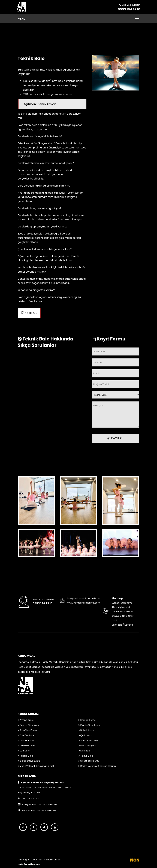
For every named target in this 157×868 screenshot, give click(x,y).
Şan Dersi (24, 751)
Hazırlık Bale (25, 756)
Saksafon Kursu (88, 740)
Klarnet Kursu (26, 740)
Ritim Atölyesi (87, 746)
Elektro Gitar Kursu (29, 725)
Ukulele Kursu (26, 746)
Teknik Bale (86, 756)
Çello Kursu (86, 735)
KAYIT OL (29, 313)
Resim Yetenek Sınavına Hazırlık (97, 766)
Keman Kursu (87, 720)
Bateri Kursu (86, 730)
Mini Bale (84, 751)
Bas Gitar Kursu (27, 730)
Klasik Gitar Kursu (89, 725)
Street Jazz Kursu (89, 761)
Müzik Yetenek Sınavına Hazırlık (36, 766)
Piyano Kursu (26, 720)
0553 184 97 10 (129, 9)
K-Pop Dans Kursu (29, 761)
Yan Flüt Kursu (27, 735)
